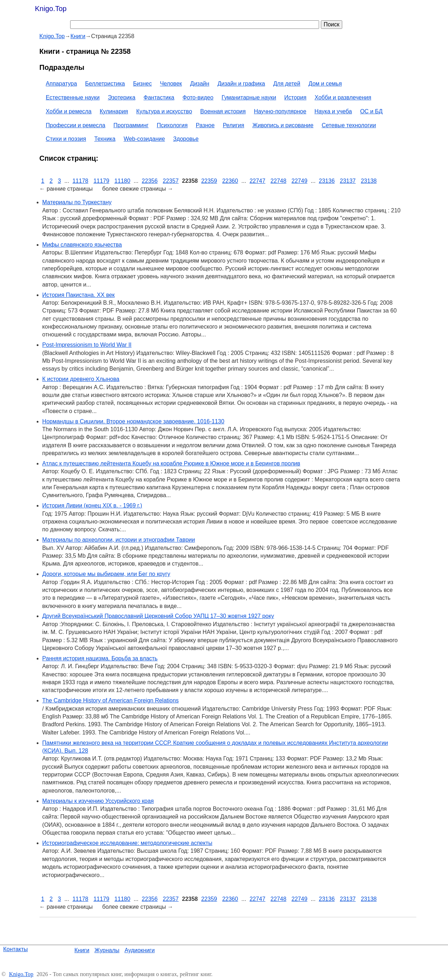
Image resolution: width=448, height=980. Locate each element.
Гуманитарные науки (249, 97)
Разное (205, 125)
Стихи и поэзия (66, 139)
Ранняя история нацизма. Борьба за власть (100, 658)
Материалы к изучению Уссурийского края (98, 801)
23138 (369, 181)
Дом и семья (325, 84)
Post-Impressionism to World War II (87, 345)
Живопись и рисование (283, 125)
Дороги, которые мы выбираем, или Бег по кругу (106, 574)
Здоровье (186, 139)
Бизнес (143, 84)
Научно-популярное (280, 111)
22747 (258, 181)
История (295, 97)
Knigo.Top (51, 9)
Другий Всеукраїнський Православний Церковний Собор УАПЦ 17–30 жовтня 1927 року (158, 616)
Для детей (287, 84)
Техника (105, 139)
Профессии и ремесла (76, 125)
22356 (150, 181)
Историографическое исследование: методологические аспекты (127, 843)
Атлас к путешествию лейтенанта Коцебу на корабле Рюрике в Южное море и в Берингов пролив (171, 463)
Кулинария (114, 111)
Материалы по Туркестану (77, 202)
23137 (348, 181)
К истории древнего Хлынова (81, 379)
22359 (209, 181)
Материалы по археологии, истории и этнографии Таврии (119, 540)
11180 (122, 181)
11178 (80, 181)
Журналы (107, 950)
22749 (300, 181)
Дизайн (200, 84)
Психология (172, 125)
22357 (171, 181)
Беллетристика (105, 84)
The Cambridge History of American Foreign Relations (111, 700)
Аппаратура (61, 84)
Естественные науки (73, 97)
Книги (82, 950)
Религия (234, 125)
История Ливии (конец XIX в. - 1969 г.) (92, 506)
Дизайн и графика (241, 84)
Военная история (223, 111)
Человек (171, 84)
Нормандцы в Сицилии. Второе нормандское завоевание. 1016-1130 (133, 421)
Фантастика (159, 97)
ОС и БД (371, 111)
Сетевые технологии (349, 125)
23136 (327, 181)
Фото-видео (198, 97)
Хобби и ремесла (69, 111)
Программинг (131, 125)
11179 (101, 181)
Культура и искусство (164, 111)
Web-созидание (144, 139)
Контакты (15, 949)
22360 (230, 181)
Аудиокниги (140, 950)
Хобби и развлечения (343, 97)
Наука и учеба (333, 111)
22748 (279, 181)
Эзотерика (122, 97)
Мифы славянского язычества (82, 245)
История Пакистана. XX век (79, 295)
